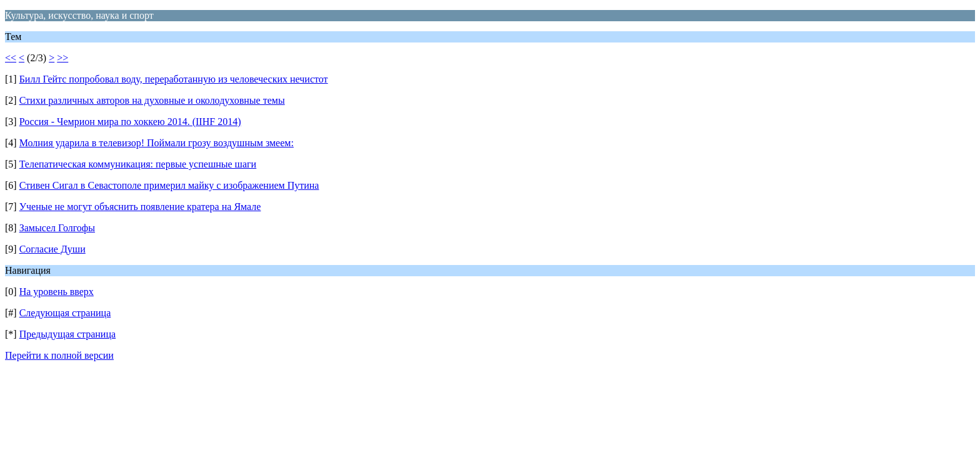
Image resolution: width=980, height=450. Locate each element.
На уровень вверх (57, 292)
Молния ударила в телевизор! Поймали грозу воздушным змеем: (157, 143)
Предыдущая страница (67, 334)
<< (11, 58)
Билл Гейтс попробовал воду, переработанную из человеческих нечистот (174, 79)
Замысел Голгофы (57, 228)
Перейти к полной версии (59, 355)
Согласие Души (52, 249)
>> (62, 58)
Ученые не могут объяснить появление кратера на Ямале (140, 207)
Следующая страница (65, 313)
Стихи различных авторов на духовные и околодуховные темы (152, 100)
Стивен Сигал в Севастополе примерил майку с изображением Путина (169, 185)
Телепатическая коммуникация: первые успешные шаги (138, 164)
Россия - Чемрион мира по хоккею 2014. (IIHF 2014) (130, 122)
